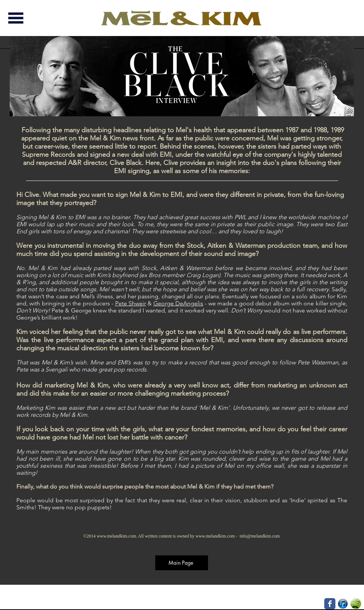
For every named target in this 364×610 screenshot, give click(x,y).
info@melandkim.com (260, 536)
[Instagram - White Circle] (317, 604)
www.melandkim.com (116, 536)
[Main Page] (182, 563)
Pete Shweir (131, 303)
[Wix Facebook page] (330, 604)
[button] (16, 18)
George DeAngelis (178, 303)
